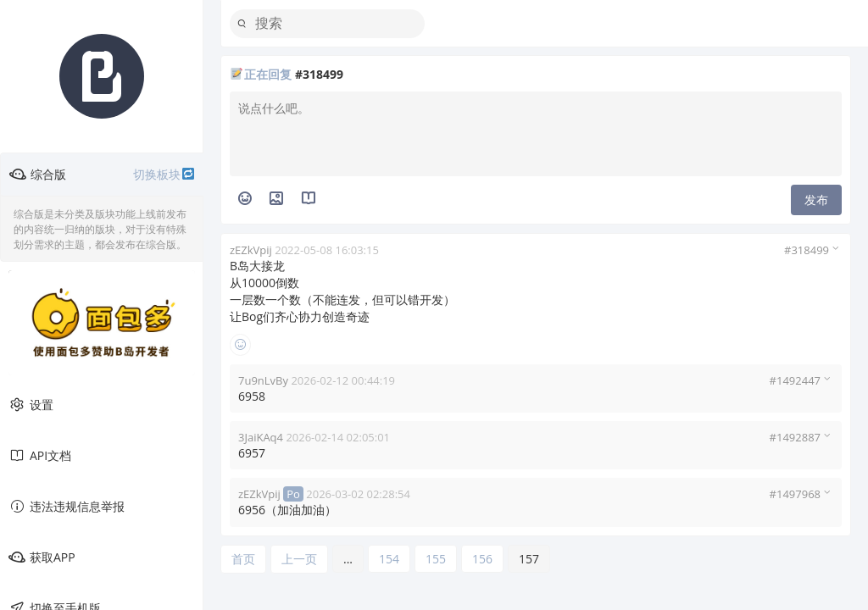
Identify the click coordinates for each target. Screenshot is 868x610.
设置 (31, 405)
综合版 (102, 175)
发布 (816, 200)
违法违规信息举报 (67, 507)
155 (436, 559)
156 (482, 559)
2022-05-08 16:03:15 (327, 250)
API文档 (40, 456)
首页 (243, 559)
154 (389, 559)
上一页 (299, 559)
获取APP (42, 557)
